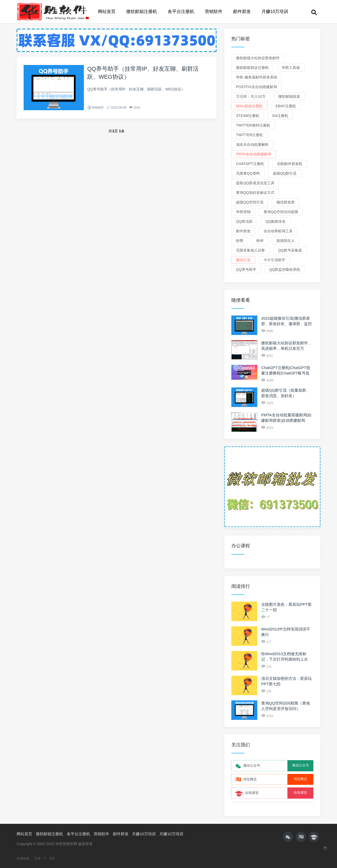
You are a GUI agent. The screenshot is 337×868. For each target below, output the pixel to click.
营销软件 (214, 12)
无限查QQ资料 (248, 173)
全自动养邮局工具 (278, 231)
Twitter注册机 (250, 135)
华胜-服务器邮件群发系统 (257, 77)
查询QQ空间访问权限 (281, 212)
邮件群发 (242, 12)
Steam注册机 (248, 116)
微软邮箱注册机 (142, 12)
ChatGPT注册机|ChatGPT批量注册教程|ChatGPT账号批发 (286, 373)
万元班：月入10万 (251, 96)
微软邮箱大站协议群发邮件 (258, 58)
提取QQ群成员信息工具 (255, 183)
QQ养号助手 (246, 269)
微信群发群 (286, 202)
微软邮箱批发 (289, 96)
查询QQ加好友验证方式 (255, 193)
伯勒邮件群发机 (290, 164)
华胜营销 (243, 212)
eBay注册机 (286, 106)
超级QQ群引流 (285, 173)
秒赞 (240, 241)
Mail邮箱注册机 (249, 106)
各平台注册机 (181, 12)
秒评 (260, 241)
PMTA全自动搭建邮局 (254, 154)
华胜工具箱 (291, 68)
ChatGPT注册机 (250, 164)
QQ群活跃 (244, 221)
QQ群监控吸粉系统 (285, 269)
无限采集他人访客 (251, 250)
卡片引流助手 (274, 260)
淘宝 (52, 858)
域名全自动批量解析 (252, 144)
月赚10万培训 (275, 12)
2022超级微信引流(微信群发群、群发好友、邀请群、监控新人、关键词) (287, 324)
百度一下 (41, 858)
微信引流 (243, 260)
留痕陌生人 (286, 241)
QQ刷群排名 (276, 221)
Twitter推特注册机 (253, 125)
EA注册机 (280, 116)
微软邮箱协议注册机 (252, 68)
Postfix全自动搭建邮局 (257, 87)
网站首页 (107, 12)
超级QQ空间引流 (250, 202)
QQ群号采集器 (290, 250)
